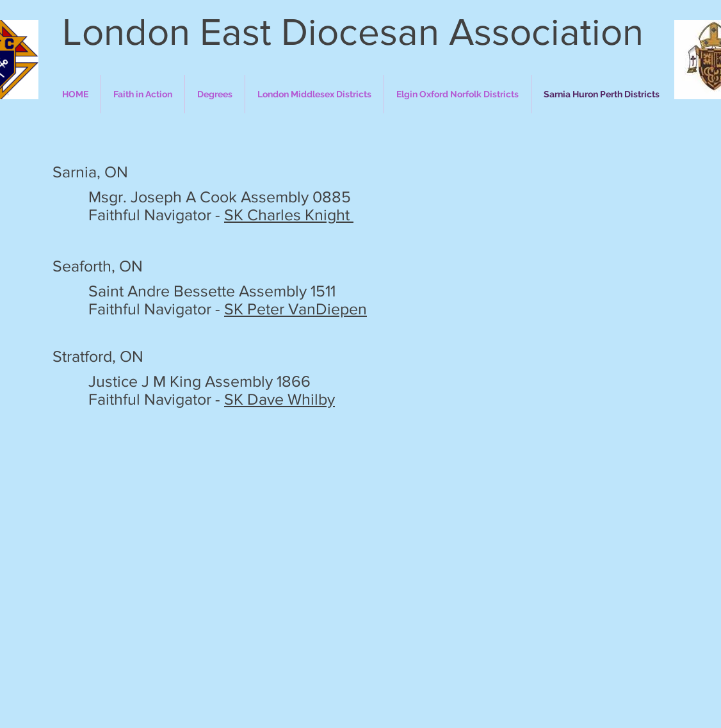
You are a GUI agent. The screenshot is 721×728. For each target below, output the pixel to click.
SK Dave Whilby (279, 399)
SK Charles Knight (289, 214)
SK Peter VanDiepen (296, 309)
